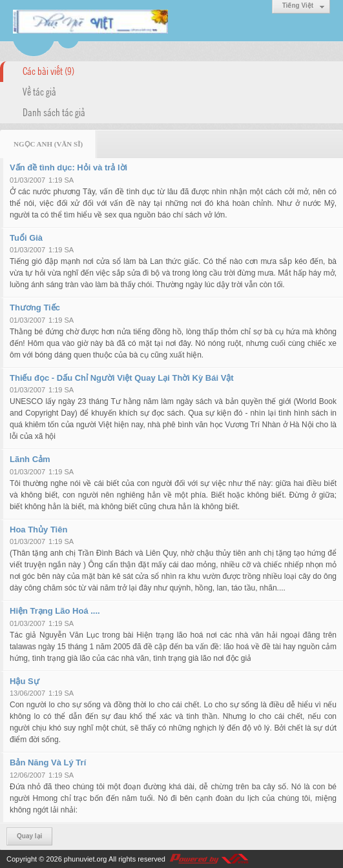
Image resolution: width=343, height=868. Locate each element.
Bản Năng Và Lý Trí (48, 762)
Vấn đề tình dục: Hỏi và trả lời (68, 167)
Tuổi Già (26, 238)
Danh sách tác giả (54, 112)
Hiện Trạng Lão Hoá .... (55, 611)
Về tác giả (39, 91)
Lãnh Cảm (30, 459)
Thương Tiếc (35, 308)
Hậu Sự (25, 681)
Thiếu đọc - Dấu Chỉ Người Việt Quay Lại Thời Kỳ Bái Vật (122, 378)
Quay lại (29, 836)
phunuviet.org (86, 859)
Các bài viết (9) (48, 70)
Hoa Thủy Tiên (38, 530)
